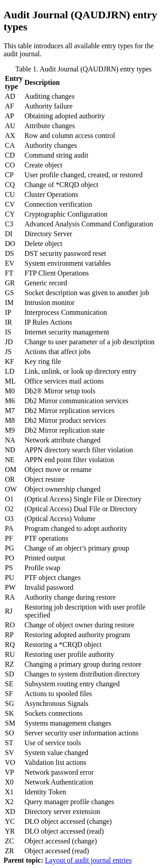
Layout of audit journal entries (88, 860)
